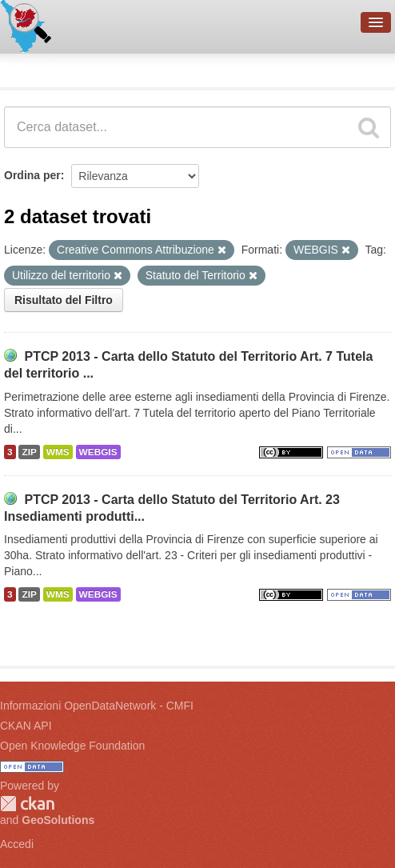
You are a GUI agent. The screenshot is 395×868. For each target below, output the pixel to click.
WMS (58, 452)
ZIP (29, 452)
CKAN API (26, 726)
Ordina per (32, 175)
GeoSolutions (58, 820)
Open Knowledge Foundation (72, 746)
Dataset (29, 68)
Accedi (17, 844)
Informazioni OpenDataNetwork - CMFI (97, 706)
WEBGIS (98, 452)
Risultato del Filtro (64, 300)
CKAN (27, 804)
